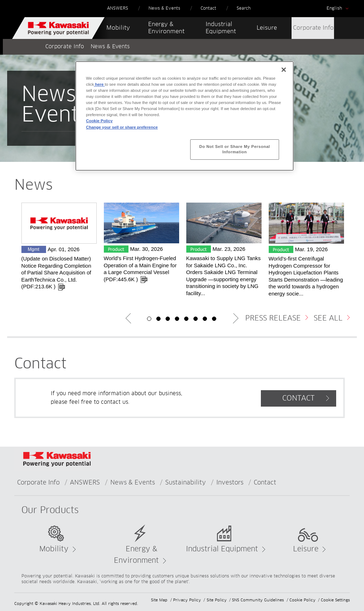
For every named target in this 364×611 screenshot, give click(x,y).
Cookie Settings (335, 600)
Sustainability (186, 483)
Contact (265, 483)
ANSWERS (85, 483)
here (99, 84)
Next (236, 318)
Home (26, 47)
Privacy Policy (187, 600)
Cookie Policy (302, 600)
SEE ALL (328, 318)
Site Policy (217, 600)
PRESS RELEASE (273, 318)
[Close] (284, 70)
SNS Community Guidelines (258, 600)
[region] (184, 116)
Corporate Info (65, 47)
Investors (230, 483)
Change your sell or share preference (122, 127)
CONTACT (299, 398)
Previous (128, 318)
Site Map (159, 600)
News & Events (133, 483)
